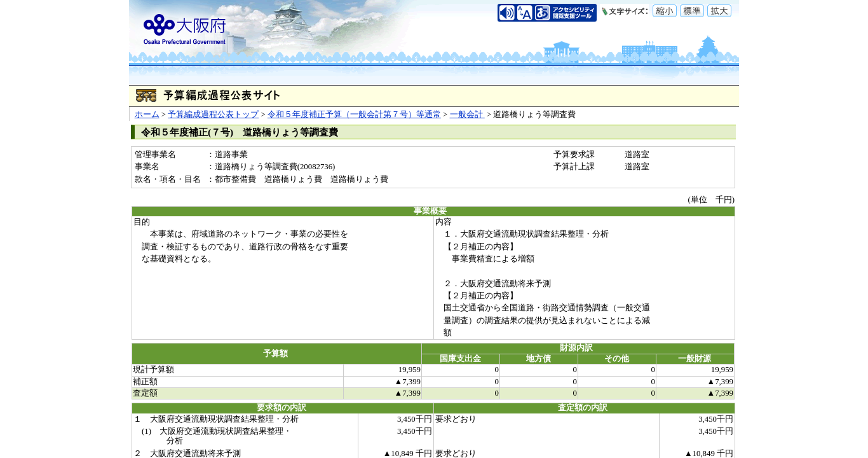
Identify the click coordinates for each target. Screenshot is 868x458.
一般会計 (467, 114)
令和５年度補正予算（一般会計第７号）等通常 (354, 114)
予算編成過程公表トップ (213, 114)
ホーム (147, 114)
